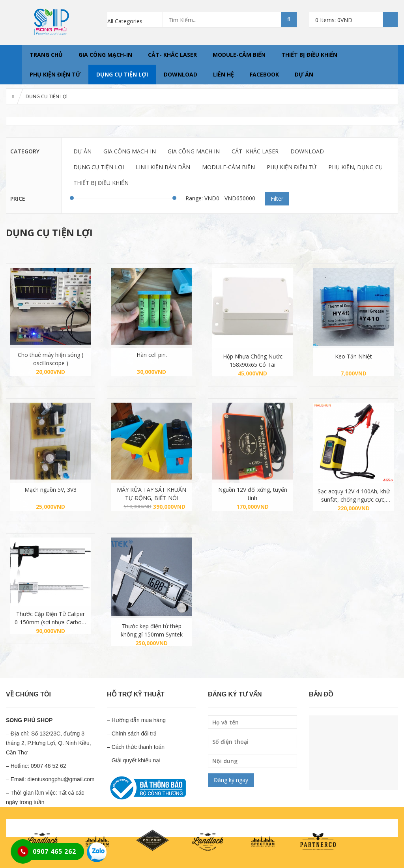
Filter (277, 199)
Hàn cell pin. (152, 355)
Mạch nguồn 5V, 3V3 (50, 490)
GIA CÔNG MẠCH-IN (105, 55)
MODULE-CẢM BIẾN (239, 55)
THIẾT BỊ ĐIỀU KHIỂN (309, 55)
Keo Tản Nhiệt (353, 356)
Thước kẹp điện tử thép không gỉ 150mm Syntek (152, 630)
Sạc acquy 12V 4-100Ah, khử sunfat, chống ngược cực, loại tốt (354, 496)
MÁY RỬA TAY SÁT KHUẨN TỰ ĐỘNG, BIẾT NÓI (151, 494)
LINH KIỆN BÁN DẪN (163, 167)
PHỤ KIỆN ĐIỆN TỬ (55, 74)
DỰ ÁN (304, 74)
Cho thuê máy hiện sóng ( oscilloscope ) (50, 359)
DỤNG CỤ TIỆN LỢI (122, 74)
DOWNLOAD (180, 74)
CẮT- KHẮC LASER (172, 55)
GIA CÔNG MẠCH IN (194, 151)
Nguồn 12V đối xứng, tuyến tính (253, 494)
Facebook (264, 74)
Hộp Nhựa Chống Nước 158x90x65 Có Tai (253, 360)
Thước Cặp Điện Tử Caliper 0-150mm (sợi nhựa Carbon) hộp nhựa (51, 618)
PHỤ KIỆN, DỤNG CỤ (355, 167)
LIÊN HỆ (224, 74)
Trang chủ (46, 55)
